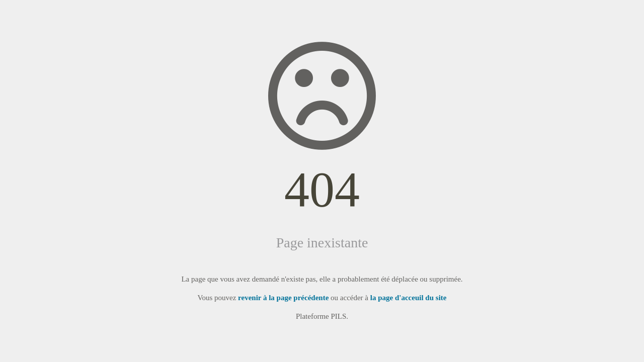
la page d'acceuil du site (409, 298)
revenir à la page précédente (283, 298)
